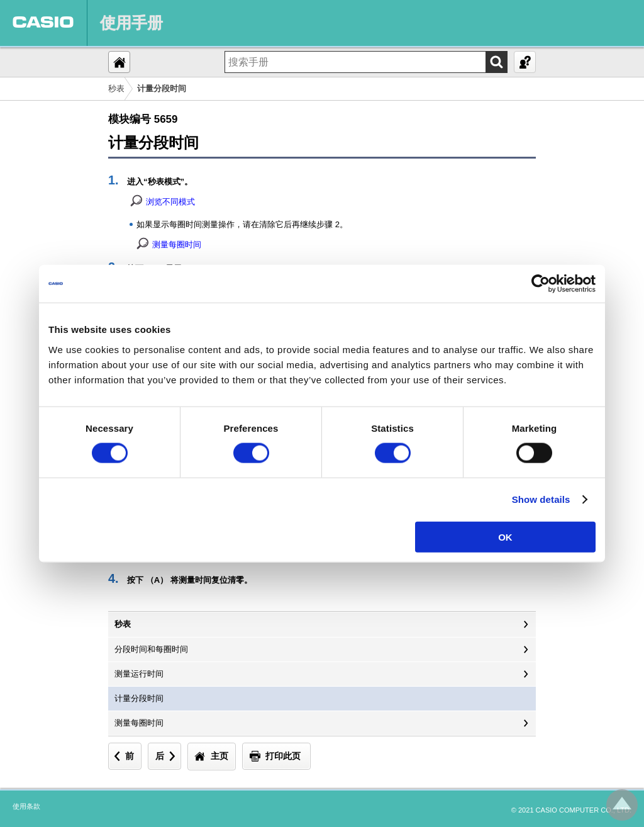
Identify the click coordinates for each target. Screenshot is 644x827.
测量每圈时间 (177, 245)
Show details (541, 499)
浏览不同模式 (170, 202)
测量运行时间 (139, 674)
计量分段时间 (139, 698)
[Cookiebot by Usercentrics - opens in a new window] (541, 284)
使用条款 (26, 806)
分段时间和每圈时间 (151, 649)
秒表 (116, 88)
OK (505, 537)
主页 (219, 756)
